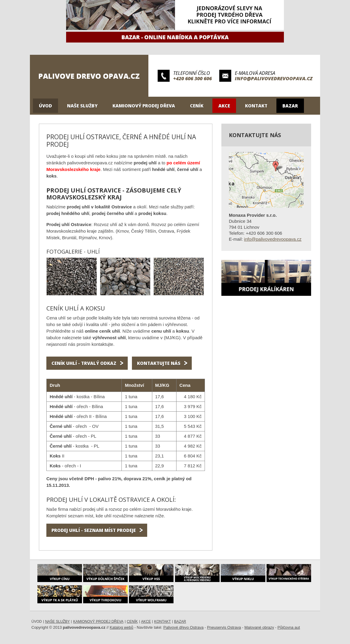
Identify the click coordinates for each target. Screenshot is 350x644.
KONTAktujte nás (159, 363)
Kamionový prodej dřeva (144, 106)
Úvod (45, 106)
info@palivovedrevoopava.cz (274, 78)
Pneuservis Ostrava (224, 627)
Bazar (290, 106)
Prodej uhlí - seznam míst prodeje (94, 530)
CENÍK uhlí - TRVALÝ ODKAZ (84, 363)
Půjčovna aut (289, 627)
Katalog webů (122, 627)
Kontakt (256, 106)
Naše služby (82, 106)
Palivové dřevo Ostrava (183, 627)
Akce (224, 106)
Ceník (197, 106)
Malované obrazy (259, 627)
